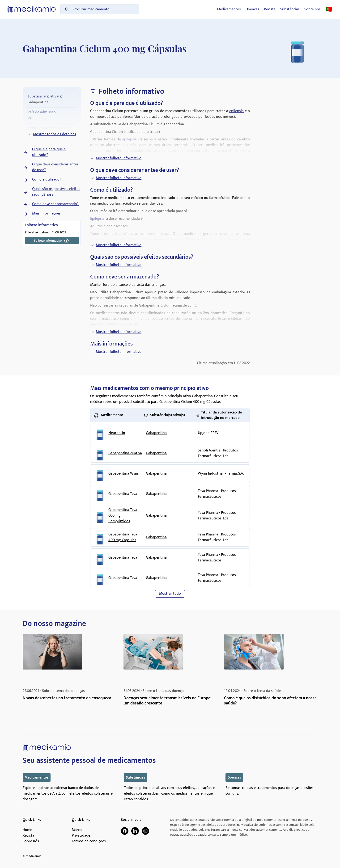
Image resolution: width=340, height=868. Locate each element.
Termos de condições (89, 841)
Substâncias (290, 9)
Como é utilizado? (47, 180)
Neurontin (117, 433)
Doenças (252, 9)
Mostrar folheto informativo (116, 158)
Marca (77, 830)
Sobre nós (312, 9)
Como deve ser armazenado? (55, 204)
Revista (270, 9)
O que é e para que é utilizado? (49, 152)
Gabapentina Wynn (124, 474)
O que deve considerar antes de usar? (55, 167)
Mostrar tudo (170, 594)
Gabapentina (156, 433)
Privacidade (81, 836)
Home (27, 830)
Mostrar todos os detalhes (52, 134)
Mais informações (46, 214)
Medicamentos (229, 9)
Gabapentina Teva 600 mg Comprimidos (123, 516)
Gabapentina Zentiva (125, 453)
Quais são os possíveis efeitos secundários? (56, 192)
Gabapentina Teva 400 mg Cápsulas (123, 537)
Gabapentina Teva (123, 494)
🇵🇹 (329, 9)
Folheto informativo (52, 240)
